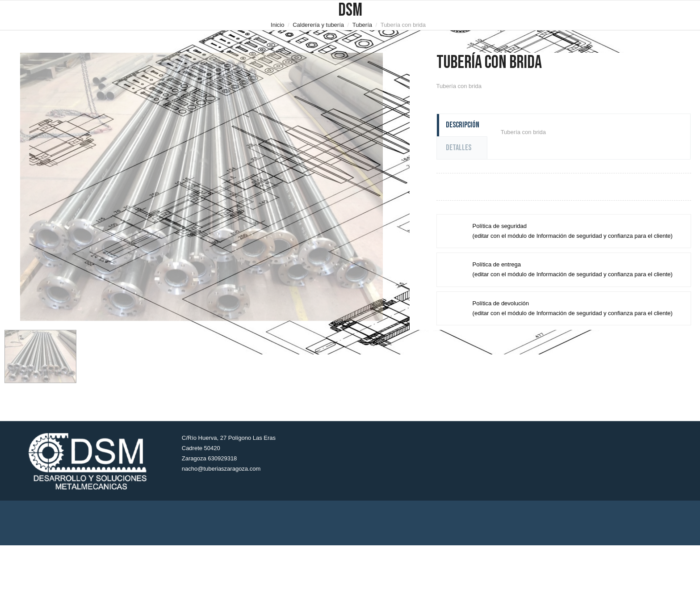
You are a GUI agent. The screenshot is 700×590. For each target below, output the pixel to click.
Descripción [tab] (463, 125)
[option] (201, 187)
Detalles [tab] (459, 148)
